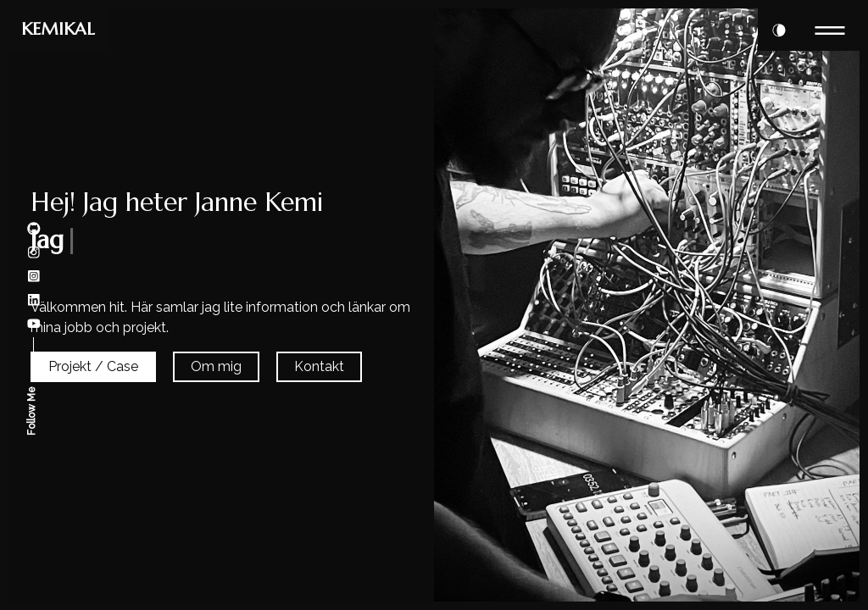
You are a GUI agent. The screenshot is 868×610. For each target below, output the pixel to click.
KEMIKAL (58, 29)
